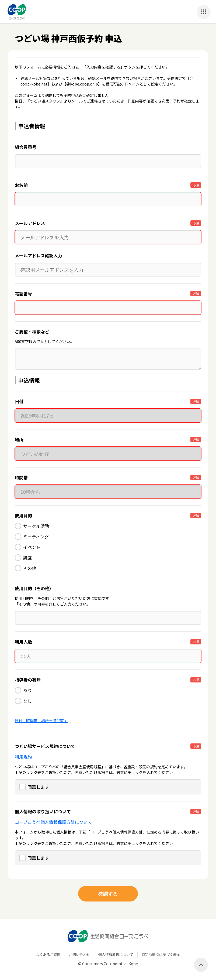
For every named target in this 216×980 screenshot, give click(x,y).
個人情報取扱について (116, 954)
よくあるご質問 (48, 954)
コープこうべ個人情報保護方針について (53, 822)
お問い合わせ (79, 954)
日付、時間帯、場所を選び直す (41, 721)
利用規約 (23, 757)
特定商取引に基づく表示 (161, 954)
